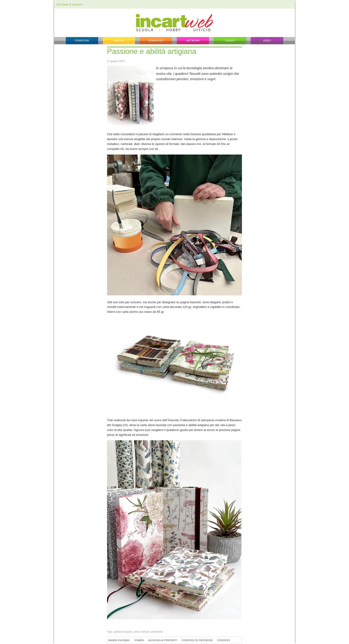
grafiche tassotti (123, 632)
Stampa (139, 640)
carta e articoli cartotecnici (148, 632)
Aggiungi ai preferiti (163, 640)
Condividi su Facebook (197, 640)
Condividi (224, 640)
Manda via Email (119, 640)
